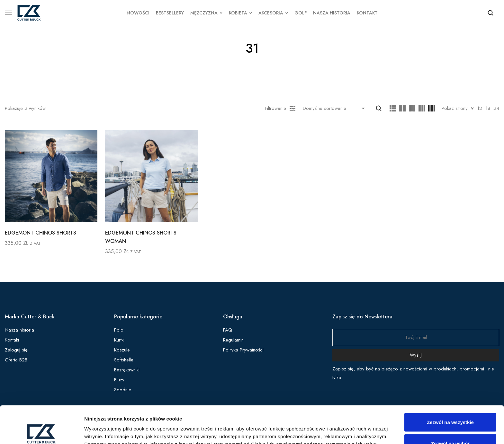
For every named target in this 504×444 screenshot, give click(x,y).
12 (480, 108)
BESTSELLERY (170, 13)
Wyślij (416, 355)
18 (488, 108)
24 (496, 108)
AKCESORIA (273, 13)
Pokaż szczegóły (343, 427)
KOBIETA (240, 13)
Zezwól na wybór (450, 406)
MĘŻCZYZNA (206, 13)
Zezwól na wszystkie (450, 385)
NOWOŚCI (138, 13)
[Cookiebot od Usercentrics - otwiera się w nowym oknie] (42, 431)
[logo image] (29, 12)
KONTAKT (367, 13)
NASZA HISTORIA (332, 13)
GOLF (301, 13)
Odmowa (450, 427)
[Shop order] (335, 108)
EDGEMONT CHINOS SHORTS (40, 233)
